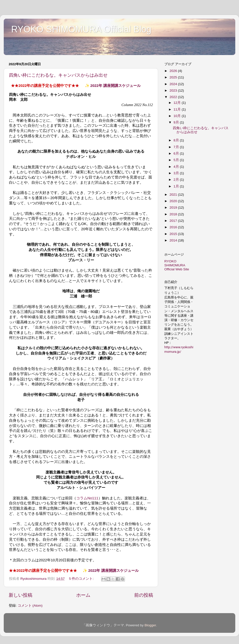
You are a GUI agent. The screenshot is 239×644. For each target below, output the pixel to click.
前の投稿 (144, 595)
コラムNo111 (87, 498)
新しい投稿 (21, 595)
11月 (178, 109)
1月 (177, 186)
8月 (177, 140)
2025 (174, 77)
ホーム (83, 595)
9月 (177, 122)
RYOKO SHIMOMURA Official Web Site (177, 265)
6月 (177, 153)
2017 (174, 221)
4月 (177, 167)
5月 (177, 160)
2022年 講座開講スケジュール (116, 86)
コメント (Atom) (30, 606)
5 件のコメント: (82, 579)
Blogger (150, 625)
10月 (178, 116)
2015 (174, 234)
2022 (174, 97)
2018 (174, 214)
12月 (178, 103)
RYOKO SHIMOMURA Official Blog (81, 29)
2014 (174, 240)
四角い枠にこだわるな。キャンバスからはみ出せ (58, 75)
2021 (174, 195)
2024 (174, 84)
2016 (174, 227)
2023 (174, 90)
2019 (174, 207)
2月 (177, 180)
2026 (174, 71)
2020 (174, 201)
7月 (177, 147)
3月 (177, 173)
